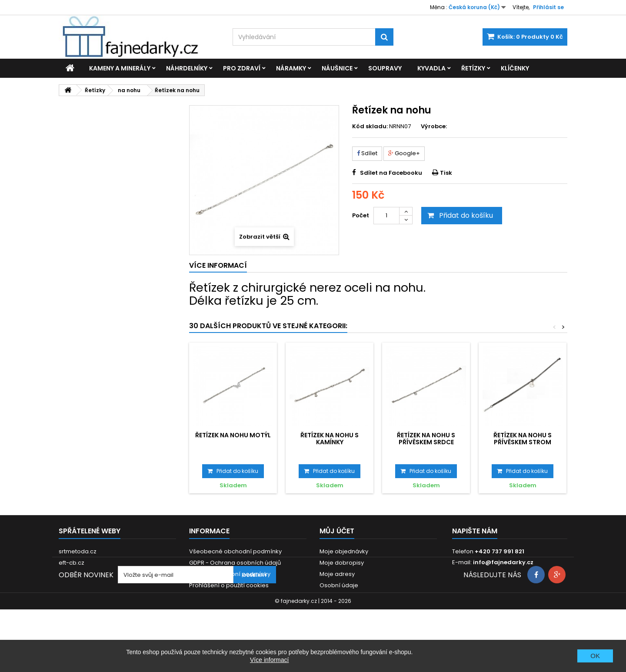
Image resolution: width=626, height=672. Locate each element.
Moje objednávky (344, 551)
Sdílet (367, 153)
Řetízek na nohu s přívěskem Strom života (523, 442)
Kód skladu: (370, 126)
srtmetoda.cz (78, 551)
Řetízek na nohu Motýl (233, 435)
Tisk (446, 173)
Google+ (404, 153)
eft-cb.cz (72, 563)
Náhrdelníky (187, 68)
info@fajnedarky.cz (503, 562)
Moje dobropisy (342, 563)
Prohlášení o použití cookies (229, 585)
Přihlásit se (548, 7)
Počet (361, 215)
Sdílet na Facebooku (391, 173)
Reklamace (205, 597)
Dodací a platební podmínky (230, 574)
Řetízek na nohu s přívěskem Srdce (426, 439)
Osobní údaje (339, 585)
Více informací (269, 660)
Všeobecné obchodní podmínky (235, 551)
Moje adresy (337, 574)
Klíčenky (515, 68)
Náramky (291, 68)
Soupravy (385, 68)
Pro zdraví (242, 68)
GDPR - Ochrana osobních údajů (235, 563)
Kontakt (200, 608)
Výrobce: (434, 126)
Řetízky (473, 68)
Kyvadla (431, 68)
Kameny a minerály (120, 68)
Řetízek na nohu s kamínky (330, 439)
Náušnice (337, 68)
